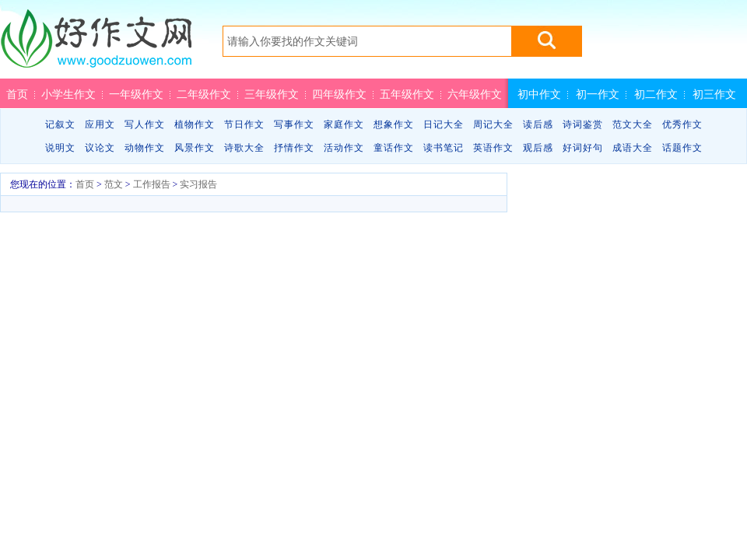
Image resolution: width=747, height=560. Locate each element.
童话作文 (394, 148)
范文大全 (633, 124)
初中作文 (539, 94)
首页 (17, 94)
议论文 (100, 148)
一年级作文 (136, 94)
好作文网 (96, 44)
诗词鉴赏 (583, 124)
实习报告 (198, 184)
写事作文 (294, 124)
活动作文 (344, 148)
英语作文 (493, 148)
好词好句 (583, 148)
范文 (114, 184)
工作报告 (152, 184)
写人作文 (145, 124)
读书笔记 (444, 148)
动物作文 (145, 148)
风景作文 (195, 148)
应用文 (100, 124)
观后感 (538, 148)
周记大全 (493, 124)
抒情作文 (294, 148)
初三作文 (714, 94)
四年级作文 (339, 94)
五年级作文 (407, 94)
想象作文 (394, 124)
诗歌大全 (244, 148)
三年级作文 (272, 94)
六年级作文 (475, 94)
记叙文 (60, 124)
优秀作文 (682, 124)
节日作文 (244, 124)
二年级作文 (204, 94)
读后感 (538, 124)
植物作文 (195, 124)
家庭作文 (344, 124)
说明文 (60, 148)
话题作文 (682, 148)
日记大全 (444, 124)
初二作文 (656, 94)
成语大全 (633, 148)
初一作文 (598, 94)
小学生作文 (68, 94)
